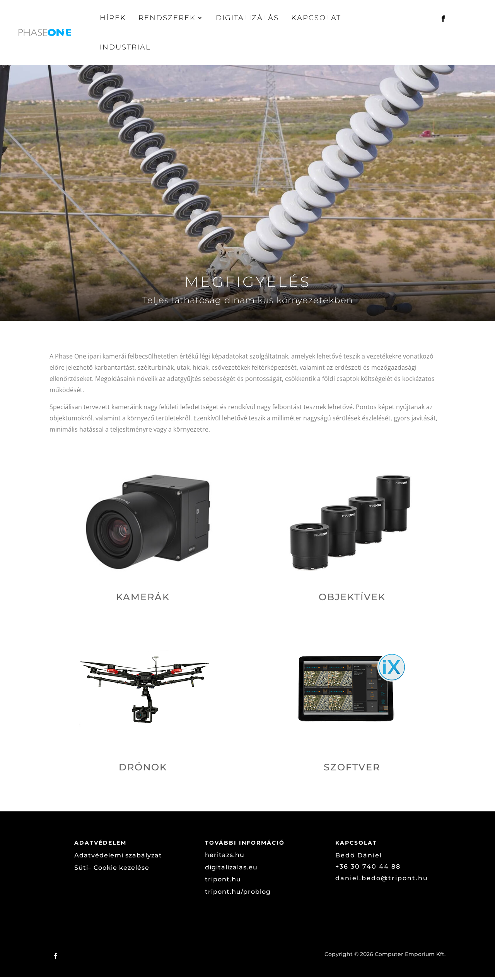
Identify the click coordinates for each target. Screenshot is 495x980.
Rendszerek (167, 18)
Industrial (125, 47)
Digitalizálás (247, 18)
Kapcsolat (316, 18)
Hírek (113, 18)
